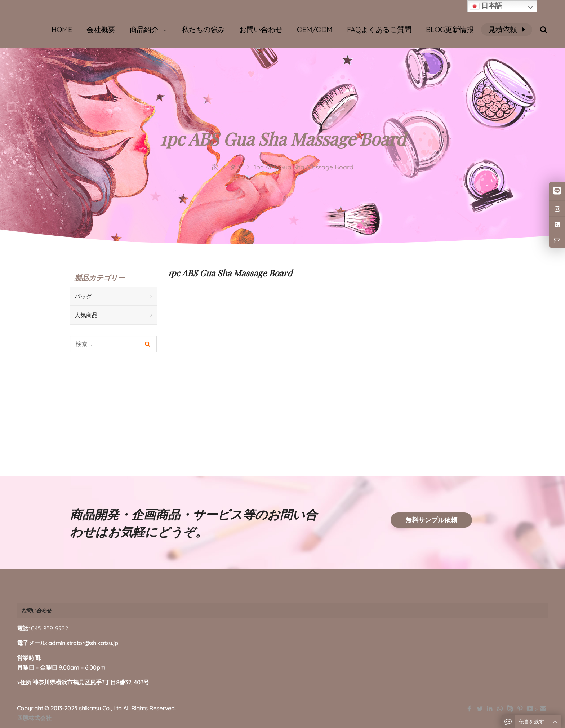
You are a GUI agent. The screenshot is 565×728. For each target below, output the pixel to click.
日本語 (486, 6)
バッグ (83, 296)
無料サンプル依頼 (431, 520)
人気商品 (86, 315)
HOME (62, 29)
